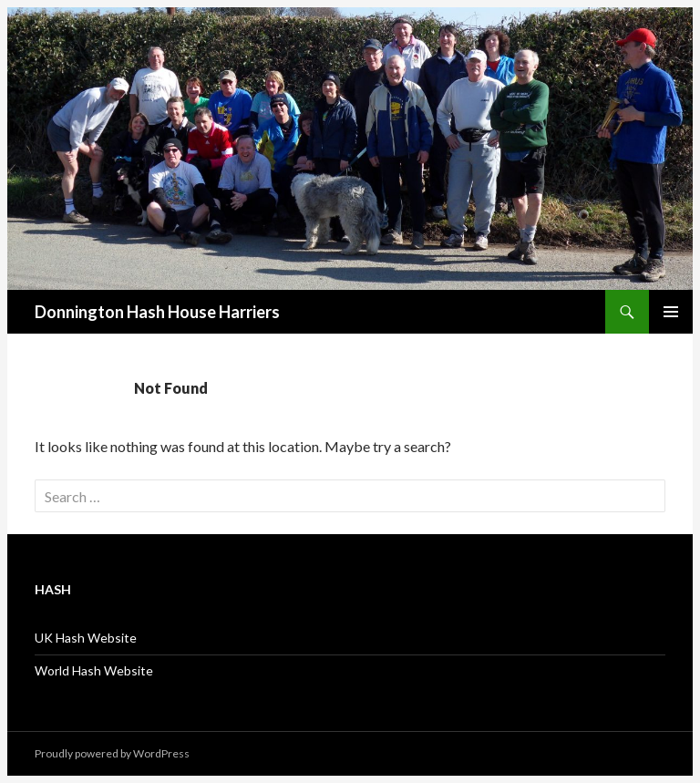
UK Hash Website (86, 638)
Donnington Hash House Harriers (157, 312)
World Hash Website (94, 670)
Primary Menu (671, 312)
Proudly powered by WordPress (112, 753)
